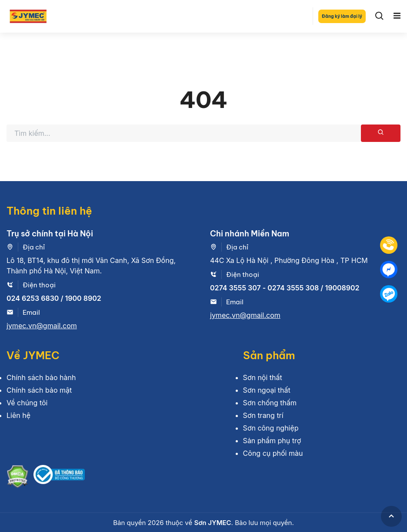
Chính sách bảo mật (39, 390)
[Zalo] (389, 294)
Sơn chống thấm (270, 403)
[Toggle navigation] (397, 16)
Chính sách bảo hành (41, 377)
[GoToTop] (391, 516)
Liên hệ (18, 415)
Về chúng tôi (27, 403)
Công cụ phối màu (273, 453)
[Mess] (389, 269)
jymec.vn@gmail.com (42, 326)
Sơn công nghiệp (271, 428)
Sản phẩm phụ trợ (272, 441)
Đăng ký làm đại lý (342, 16)
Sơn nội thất (263, 377)
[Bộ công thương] (59, 478)
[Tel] (389, 245)
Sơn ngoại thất (267, 390)
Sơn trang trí (263, 415)
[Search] (380, 16)
